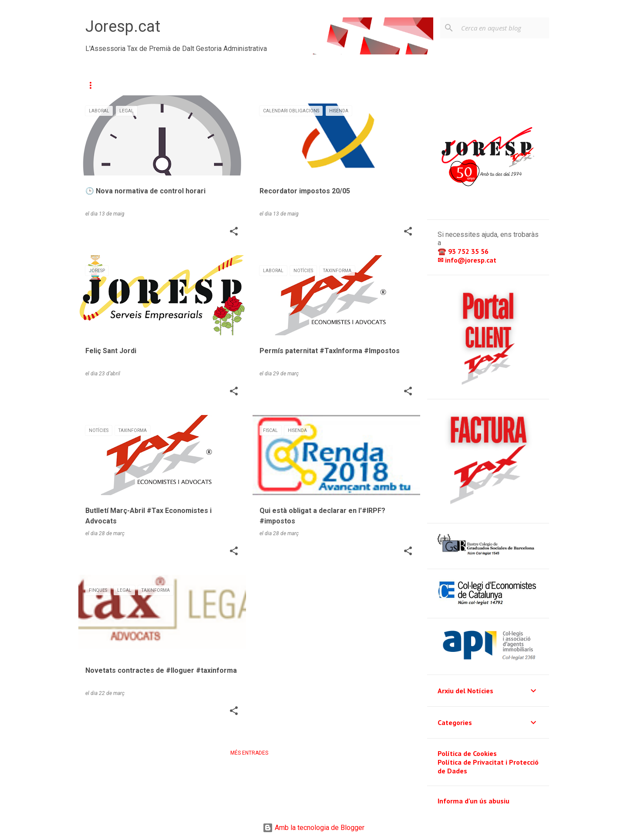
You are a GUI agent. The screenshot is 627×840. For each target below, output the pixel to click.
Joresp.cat (123, 27)
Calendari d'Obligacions (279, 85)
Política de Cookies (467, 753)
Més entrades (249, 753)
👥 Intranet (360, 85)
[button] (234, 232)
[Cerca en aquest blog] (503, 28)
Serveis (154, 85)
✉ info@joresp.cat (468, 260)
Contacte (201, 85)
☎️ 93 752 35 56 (464, 251)
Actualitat (104, 85)
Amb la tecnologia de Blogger (313, 828)
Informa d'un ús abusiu (474, 801)
